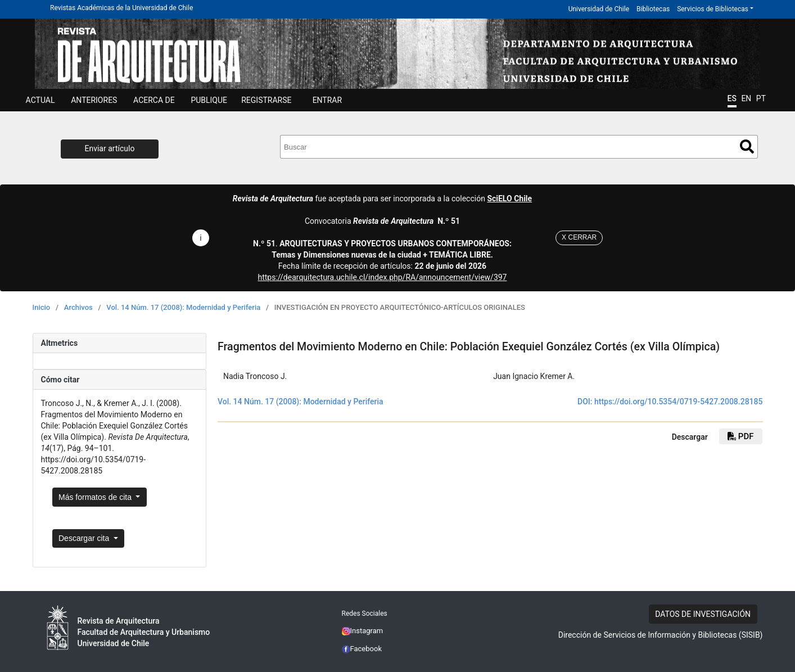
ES (732, 98)
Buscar (747, 146)
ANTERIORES (94, 100)
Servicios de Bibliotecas (713, 9)
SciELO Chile (509, 199)
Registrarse (266, 100)
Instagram (363, 631)
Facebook (362, 649)
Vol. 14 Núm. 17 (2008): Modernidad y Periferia (183, 307)
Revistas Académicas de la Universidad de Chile (121, 8)
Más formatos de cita (96, 497)
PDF (740, 436)
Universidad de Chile (599, 9)
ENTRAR (328, 100)
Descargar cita (85, 538)
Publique (209, 100)
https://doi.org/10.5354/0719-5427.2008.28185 (679, 402)
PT (761, 98)
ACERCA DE (154, 100)
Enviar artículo (110, 148)
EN (746, 98)
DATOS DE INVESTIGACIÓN (703, 614)
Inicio (42, 307)
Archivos (78, 307)
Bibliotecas (653, 9)
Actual (40, 100)
